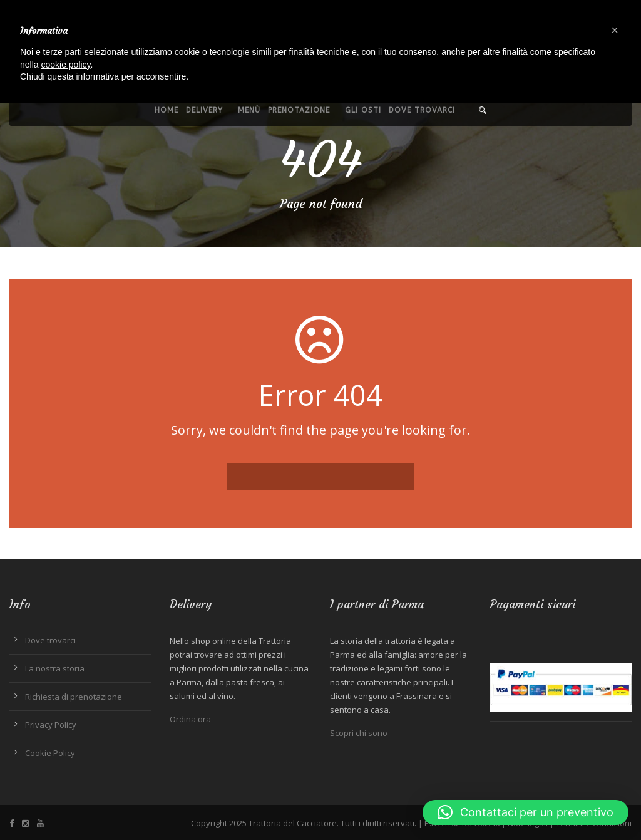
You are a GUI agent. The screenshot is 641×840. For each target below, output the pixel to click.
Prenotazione (299, 110)
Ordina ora (190, 719)
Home (167, 110)
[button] (526, 812)
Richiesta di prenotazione (74, 697)
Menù (249, 110)
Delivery (204, 110)
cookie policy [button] (65, 65)
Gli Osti (363, 110)
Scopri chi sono (359, 733)
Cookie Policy (50, 753)
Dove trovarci (422, 110)
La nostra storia (55, 668)
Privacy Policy (51, 725)
